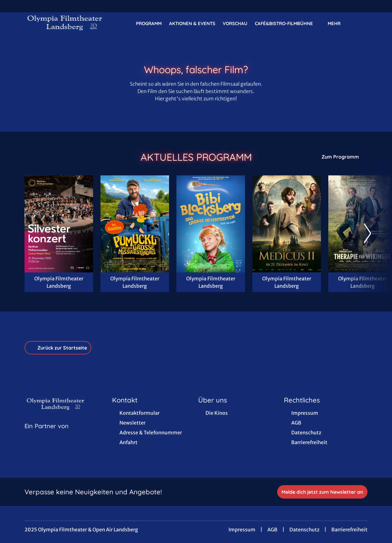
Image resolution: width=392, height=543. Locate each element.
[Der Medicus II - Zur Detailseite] (287, 224)
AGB (272, 530)
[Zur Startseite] (67, 23)
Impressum (242, 530)
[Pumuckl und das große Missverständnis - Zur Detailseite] (135, 224)
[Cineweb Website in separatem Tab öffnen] (47, 434)
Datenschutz (304, 530)
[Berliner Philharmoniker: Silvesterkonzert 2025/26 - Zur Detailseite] (59, 224)
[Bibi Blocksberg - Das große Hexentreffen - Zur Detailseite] (211, 224)
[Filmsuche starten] (361, 23)
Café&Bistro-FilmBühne (288, 24)
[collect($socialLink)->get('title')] (11, 6)
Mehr (338, 24)
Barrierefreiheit (349, 530)
